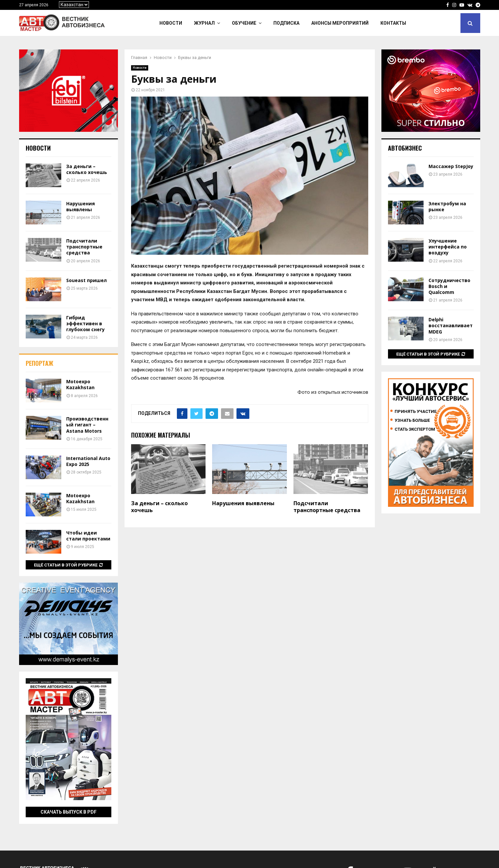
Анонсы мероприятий (340, 23)
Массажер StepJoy (451, 166)
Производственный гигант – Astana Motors (87, 425)
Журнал (204, 23)
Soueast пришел (86, 280)
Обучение (244, 23)
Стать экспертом (415, 429)
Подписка (286, 23)
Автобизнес (405, 148)
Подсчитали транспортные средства (327, 507)
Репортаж (40, 363)
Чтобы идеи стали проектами (88, 536)
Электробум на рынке (447, 206)
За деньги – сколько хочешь (159, 507)
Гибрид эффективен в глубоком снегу (85, 323)
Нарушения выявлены (243, 503)
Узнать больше (412, 420)
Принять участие (416, 411)
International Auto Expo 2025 (88, 461)
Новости (171, 23)
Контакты (393, 23)
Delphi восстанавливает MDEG (451, 325)
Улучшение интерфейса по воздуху (448, 247)
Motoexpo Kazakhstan (80, 384)
